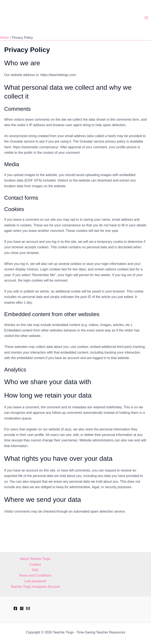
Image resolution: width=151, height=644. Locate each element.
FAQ (35, 570)
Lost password (35, 581)
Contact (35, 565)
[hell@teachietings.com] (28, 609)
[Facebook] (15, 609)
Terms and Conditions (35, 576)
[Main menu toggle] (146, 20)
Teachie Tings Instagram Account (35, 587)
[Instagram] (22, 609)
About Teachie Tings (35, 559)
